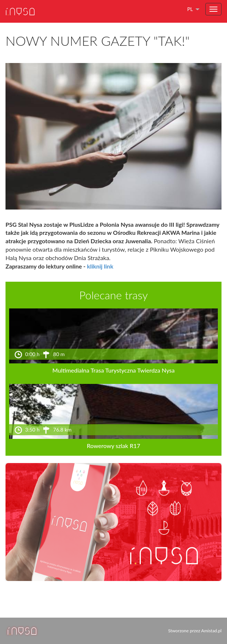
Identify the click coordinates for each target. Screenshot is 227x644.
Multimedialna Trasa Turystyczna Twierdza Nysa (114, 370)
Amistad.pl (211, 631)
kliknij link (100, 266)
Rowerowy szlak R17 (114, 446)
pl (190, 9)
